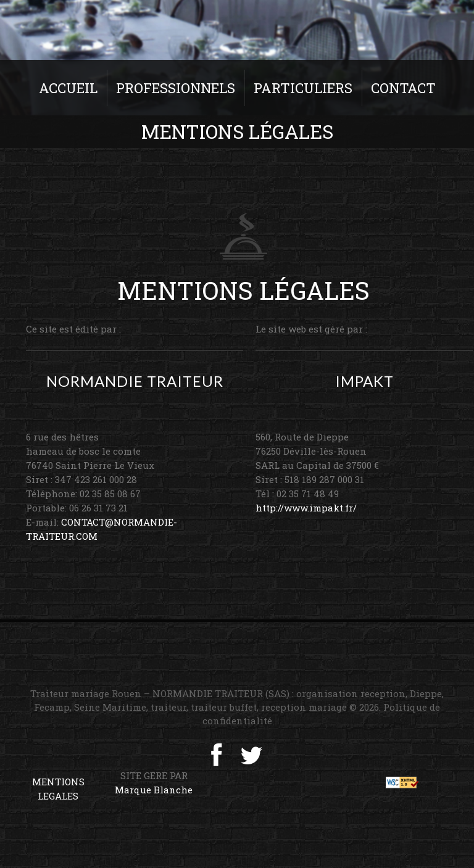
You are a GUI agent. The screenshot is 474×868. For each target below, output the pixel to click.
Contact (403, 88)
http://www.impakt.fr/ (306, 508)
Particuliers (303, 88)
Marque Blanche (154, 790)
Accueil (68, 88)
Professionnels (176, 88)
